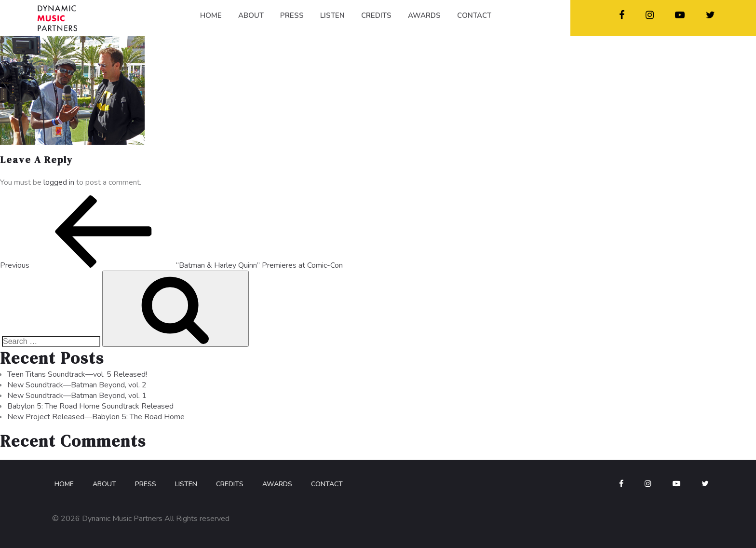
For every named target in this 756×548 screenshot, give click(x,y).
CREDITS (376, 15)
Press (146, 484)
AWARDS (424, 15)
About (104, 484)
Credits (230, 484)
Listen (186, 484)
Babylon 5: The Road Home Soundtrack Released (90, 406)
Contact (327, 484)
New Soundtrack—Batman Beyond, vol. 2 (77, 385)
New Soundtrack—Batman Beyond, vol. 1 (77, 396)
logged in (59, 182)
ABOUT (251, 15)
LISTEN (332, 15)
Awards (277, 484)
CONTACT (474, 15)
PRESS (292, 15)
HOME (211, 15)
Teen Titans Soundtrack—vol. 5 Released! (77, 374)
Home (64, 484)
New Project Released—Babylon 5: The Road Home (96, 417)
